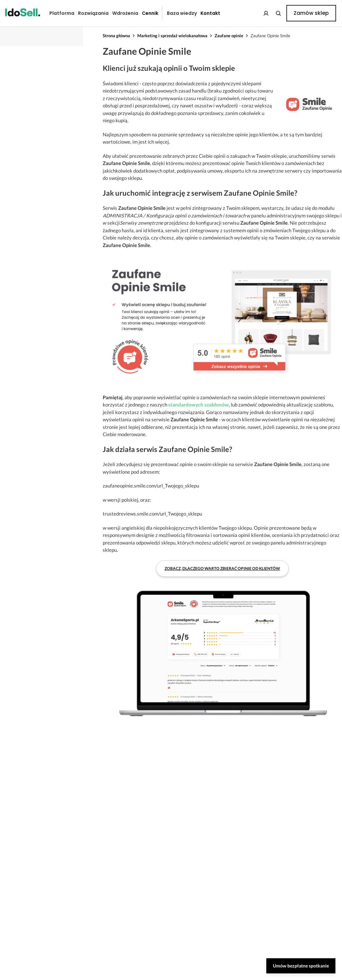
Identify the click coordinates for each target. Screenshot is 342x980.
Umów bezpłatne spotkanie (301, 966)
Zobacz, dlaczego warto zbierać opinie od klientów (222, 568)
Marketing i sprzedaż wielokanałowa (172, 36)
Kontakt (210, 13)
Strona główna (116, 36)
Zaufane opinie (229, 36)
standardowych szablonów (198, 405)
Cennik (150, 13)
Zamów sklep (311, 13)
